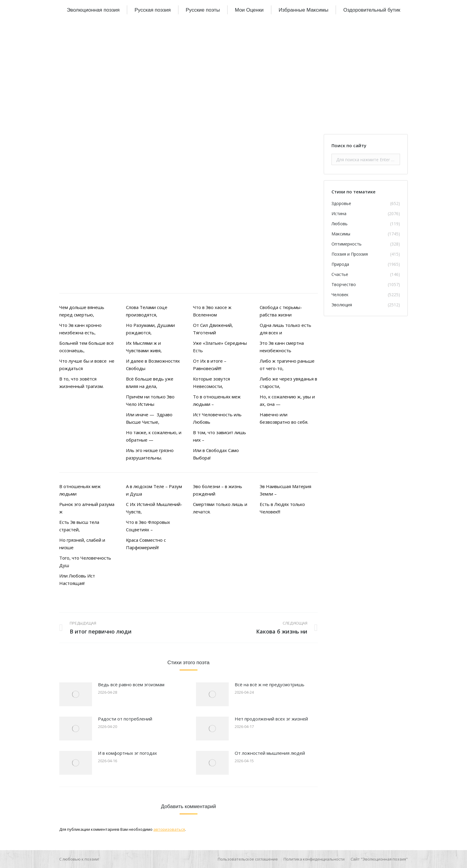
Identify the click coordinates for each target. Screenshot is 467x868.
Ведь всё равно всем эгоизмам (131, 684)
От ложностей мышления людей (270, 753)
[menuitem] (93, 10)
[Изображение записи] (76, 694)
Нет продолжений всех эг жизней (271, 719)
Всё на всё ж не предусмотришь (270, 684)
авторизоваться (169, 829)
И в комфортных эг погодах (127, 753)
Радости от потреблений (125, 719)
